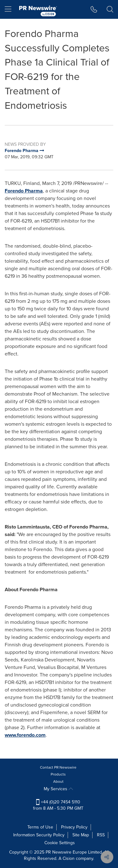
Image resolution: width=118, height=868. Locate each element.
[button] (94, 9)
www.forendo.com (25, 735)
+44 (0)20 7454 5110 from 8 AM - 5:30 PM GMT (58, 805)
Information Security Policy (39, 835)
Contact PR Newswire (58, 767)
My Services (58, 789)
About (58, 781)
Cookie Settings (60, 843)
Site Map (81, 835)
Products (58, 774)
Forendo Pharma (24, 191)
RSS (101, 835)
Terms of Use (40, 827)
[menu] (8, 9)
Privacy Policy (74, 827)
